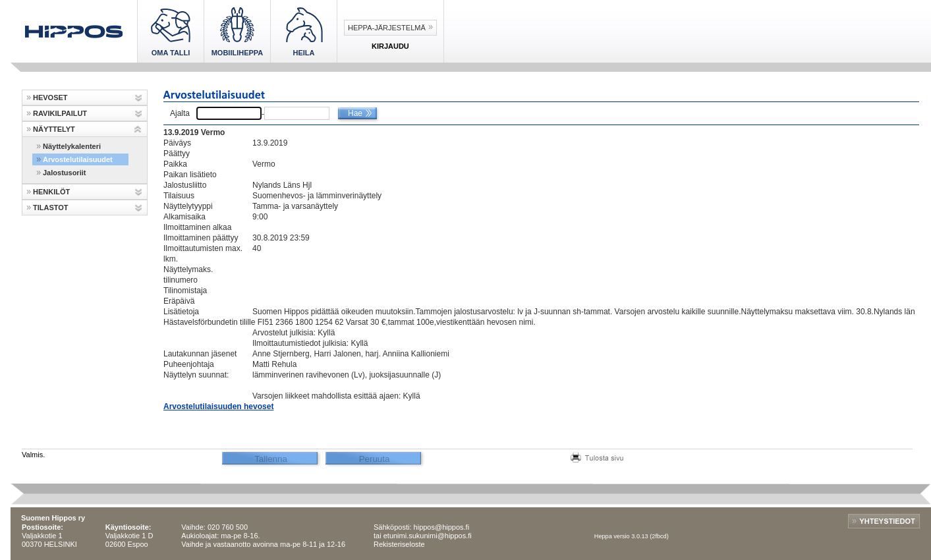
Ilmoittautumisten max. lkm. (203, 254)
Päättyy (177, 154)
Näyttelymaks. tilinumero (188, 275)
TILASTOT (51, 208)
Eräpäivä (179, 301)
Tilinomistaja (185, 291)
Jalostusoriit (64, 173)
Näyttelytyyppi (188, 206)
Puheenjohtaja (189, 364)
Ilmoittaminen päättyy (201, 238)
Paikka (175, 164)
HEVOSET (50, 98)
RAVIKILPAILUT (60, 113)
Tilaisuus (179, 196)
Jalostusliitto (185, 185)
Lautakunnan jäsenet (200, 354)
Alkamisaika (184, 217)
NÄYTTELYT (54, 129)
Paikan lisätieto (190, 175)
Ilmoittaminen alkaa (197, 227)
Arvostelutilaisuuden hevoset (218, 406)
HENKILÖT (51, 192)
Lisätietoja (181, 312)
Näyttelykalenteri (72, 146)
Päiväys (177, 143)
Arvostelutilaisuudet (78, 159)
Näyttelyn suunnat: (196, 375)
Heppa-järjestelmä (387, 28)
